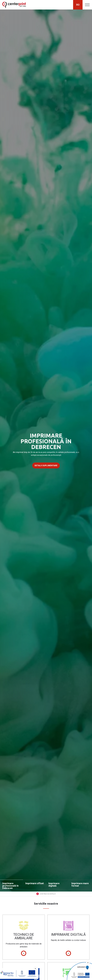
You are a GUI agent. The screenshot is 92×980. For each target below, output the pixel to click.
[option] (46, 451)
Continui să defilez (46, 894)
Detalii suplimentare (46, 465)
